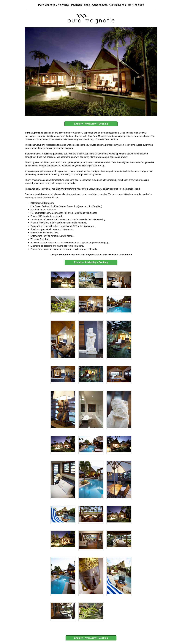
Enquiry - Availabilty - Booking (91, 124)
